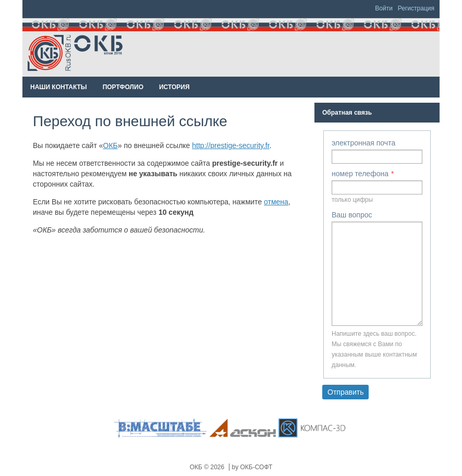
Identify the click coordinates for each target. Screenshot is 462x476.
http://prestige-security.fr (230, 145)
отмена (276, 202)
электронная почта (363, 143)
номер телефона (360, 174)
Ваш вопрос (352, 215)
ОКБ (111, 145)
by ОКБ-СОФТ (252, 467)
